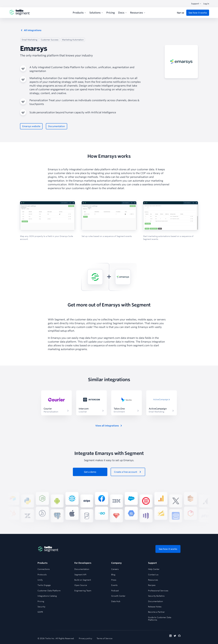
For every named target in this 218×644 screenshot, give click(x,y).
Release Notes (155, 607)
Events (114, 585)
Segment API (80, 575)
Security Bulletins (156, 596)
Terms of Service (104, 638)
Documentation (82, 569)
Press (114, 580)
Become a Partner (156, 612)
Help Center (154, 569)
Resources (153, 580)
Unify (40, 580)
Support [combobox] (196, 4)
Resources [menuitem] (138, 13)
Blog (113, 575)
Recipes (152, 585)
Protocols (42, 575)
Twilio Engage (44, 585)
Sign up (180, 13)
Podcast (115, 591)
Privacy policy (86, 638)
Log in (206, 4)
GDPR (40, 612)
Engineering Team (83, 591)
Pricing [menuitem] (111, 13)
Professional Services (158, 591)
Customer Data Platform (49, 591)
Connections (44, 569)
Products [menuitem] (79, 13)
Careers (115, 569)
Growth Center (118, 596)
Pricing (41, 601)
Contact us (153, 575)
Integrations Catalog (47, 596)
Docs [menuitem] (122, 13)
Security (41, 607)
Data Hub (116, 601)
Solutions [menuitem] (96, 13)
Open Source (81, 585)
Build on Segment (83, 580)
